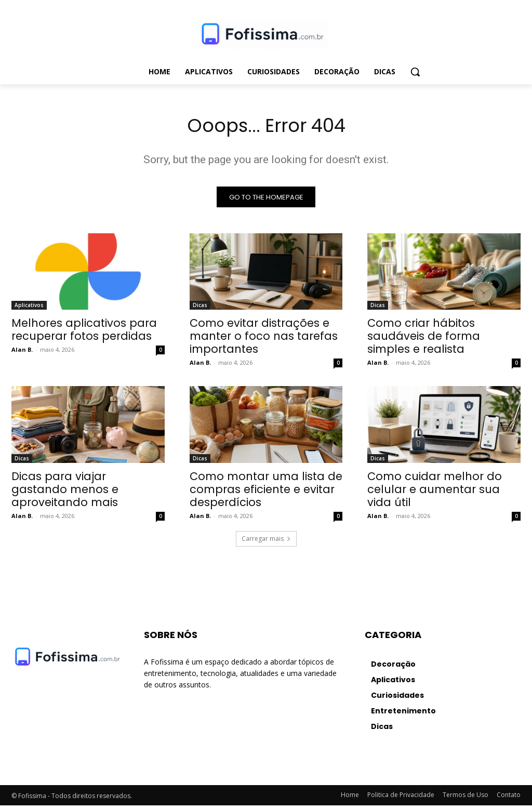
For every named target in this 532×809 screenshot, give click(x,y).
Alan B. (22, 353)
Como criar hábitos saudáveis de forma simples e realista (424, 340)
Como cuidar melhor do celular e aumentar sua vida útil (435, 493)
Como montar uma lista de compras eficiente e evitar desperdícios (266, 493)
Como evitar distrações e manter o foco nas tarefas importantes (264, 340)
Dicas (200, 309)
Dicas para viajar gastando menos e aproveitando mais (65, 493)
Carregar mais (266, 542)
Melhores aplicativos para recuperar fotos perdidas (84, 333)
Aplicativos (29, 309)
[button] (415, 72)
